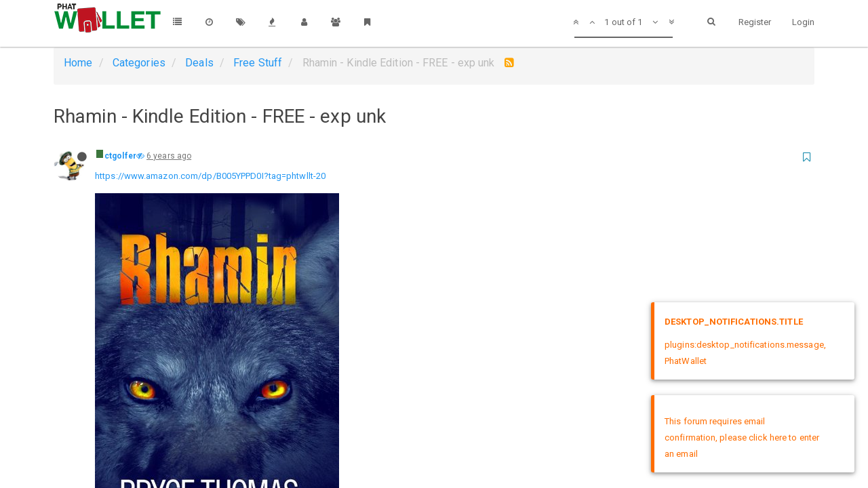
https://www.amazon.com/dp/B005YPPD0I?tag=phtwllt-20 (210, 176)
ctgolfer (120, 156)
